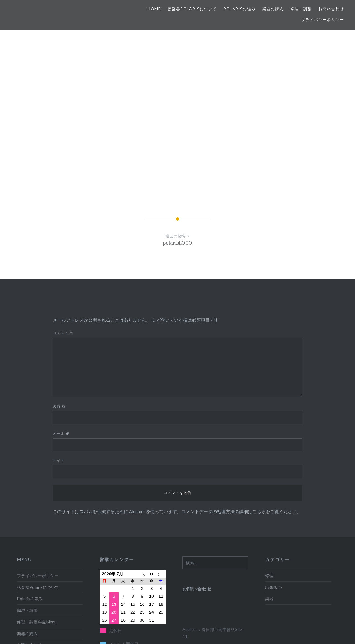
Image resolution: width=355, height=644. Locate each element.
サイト (59, 383)
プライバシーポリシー (323, 20)
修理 (269, 498)
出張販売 (273, 510)
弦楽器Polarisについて (192, 9)
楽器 (269, 521)
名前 (59, 329)
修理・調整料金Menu (37, 544)
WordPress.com (221, 632)
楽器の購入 (273, 9)
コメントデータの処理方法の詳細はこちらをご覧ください (239, 434)
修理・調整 (301, 9)
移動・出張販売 (31, 579)
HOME (154, 9)
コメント (63, 255)
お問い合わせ (331, 9)
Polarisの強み (240, 9)
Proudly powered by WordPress (147, 632)
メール (61, 356)
